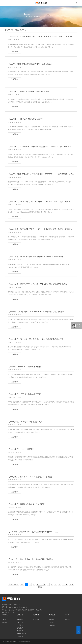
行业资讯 (52, 622)
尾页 (71, 584)
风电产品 (20, 636)
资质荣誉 (4, 622)
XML (14, 612)
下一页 (65, 584)
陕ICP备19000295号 (25, 641)
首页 (22, 584)
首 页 (17, 30)
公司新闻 (52, 620)
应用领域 (36, 620)
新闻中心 (23, 30)
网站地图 (4, 612)
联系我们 (67, 620)
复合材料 (20, 625)
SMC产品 (20, 622)
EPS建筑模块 (22, 634)
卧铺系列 (20, 631)
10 (59, 584)
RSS (10, 612)
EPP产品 (20, 620)
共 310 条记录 (13, 584)
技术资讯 (52, 625)
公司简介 (4, 620)
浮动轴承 (20, 628)
